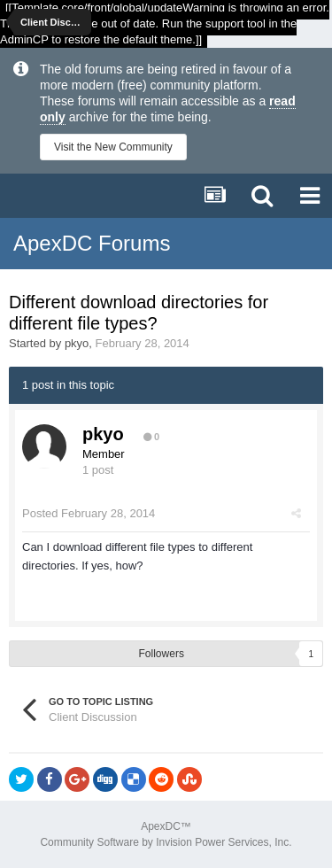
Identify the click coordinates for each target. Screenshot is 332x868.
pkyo (77, 343)
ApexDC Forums (92, 243)
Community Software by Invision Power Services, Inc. (166, 842)
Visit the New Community (113, 147)
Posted (89, 513)
